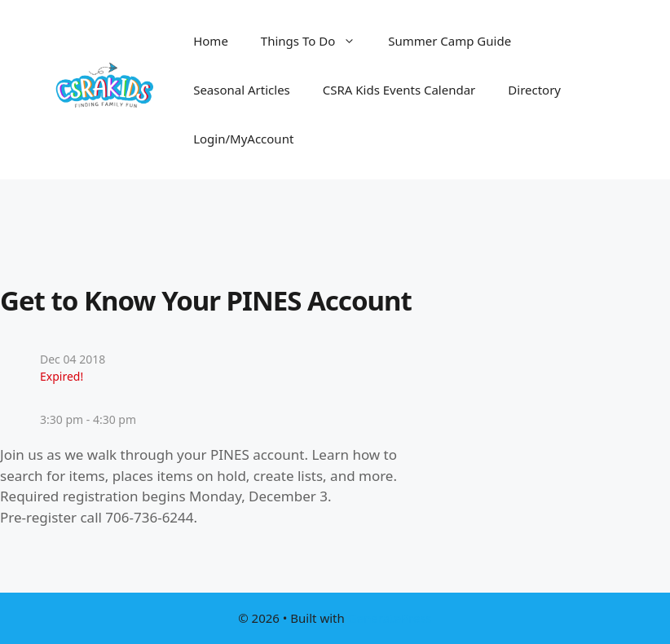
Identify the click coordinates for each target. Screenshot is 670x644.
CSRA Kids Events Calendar (399, 90)
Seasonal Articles (242, 90)
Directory (534, 90)
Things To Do (316, 41)
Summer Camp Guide (450, 41)
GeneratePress (390, 618)
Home (211, 41)
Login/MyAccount (243, 139)
